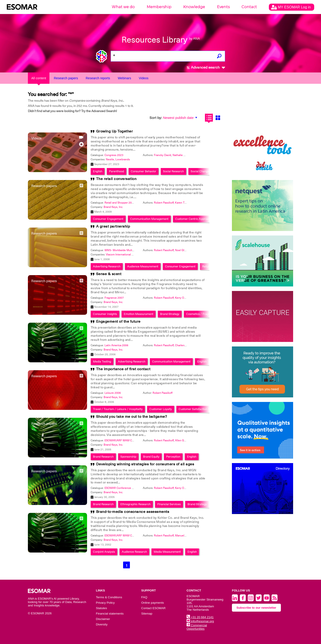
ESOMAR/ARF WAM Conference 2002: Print (132, 536)
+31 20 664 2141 (200, 617)
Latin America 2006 (116, 345)
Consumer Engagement (108, 219)
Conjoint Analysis (104, 552)
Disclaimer (103, 619)
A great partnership (113, 226)
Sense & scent (109, 274)
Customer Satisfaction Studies (198, 409)
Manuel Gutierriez (186, 536)
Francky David (163, 155)
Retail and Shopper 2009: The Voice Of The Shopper (136, 203)
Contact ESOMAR (153, 608)
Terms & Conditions (109, 597)
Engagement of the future (118, 322)
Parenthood (117, 171)
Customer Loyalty (161, 409)
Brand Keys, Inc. (113, 207)
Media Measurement (167, 552)
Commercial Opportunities (197, 627)
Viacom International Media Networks (129, 255)
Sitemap (147, 614)
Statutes (101, 608)
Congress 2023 (114, 155)
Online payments (153, 603)
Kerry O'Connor (184, 298)
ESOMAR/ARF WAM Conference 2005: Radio (132, 440)
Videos (144, 78)
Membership (159, 7)
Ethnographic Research (135, 504)
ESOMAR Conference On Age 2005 (126, 488)
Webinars (124, 78)
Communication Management (149, 219)
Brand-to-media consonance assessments (133, 512)
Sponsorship (128, 457)
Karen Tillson (183, 203)
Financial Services (169, 504)
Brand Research (103, 457)
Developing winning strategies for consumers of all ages (145, 464)
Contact (249, 7)
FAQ (144, 597)
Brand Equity (151, 457)
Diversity (102, 624)
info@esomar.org (200, 621)
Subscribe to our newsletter (256, 608)
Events (223, 7)
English (98, 171)
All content (39, 78)
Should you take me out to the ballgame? (132, 417)
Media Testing (102, 362)
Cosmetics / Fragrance (201, 314)
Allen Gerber (183, 440)
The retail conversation (116, 179)
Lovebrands (123, 159)
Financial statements (110, 614)
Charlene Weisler (185, 345)
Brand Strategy (170, 314)
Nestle (110, 159)
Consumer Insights (105, 314)
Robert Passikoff (164, 203)
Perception (173, 457)
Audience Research (134, 552)
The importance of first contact (123, 369)
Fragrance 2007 (114, 298)
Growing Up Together (115, 131)
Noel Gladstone (185, 250)
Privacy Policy (105, 603)
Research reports (98, 78)
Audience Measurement (143, 266)
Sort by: (156, 118)
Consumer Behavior (143, 171)
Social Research (173, 171)
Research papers (66, 78)
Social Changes (201, 171)
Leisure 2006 (113, 393)
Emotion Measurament (139, 314)
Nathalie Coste (182, 155)
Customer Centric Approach (193, 219)
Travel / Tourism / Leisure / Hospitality (118, 409)
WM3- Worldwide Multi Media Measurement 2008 (135, 250)
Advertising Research (107, 266)
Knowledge (194, 7)
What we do (123, 7)
